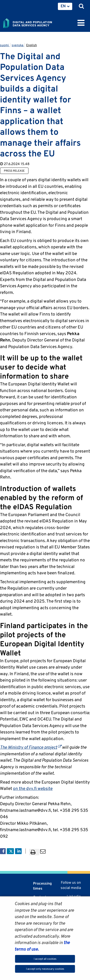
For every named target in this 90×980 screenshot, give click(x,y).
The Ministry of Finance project (31, 747)
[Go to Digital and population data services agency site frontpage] (38, 22)
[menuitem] (65, 6)
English (32, 45)
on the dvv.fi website (33, 788)
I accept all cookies (45, 959)
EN (63, 6)
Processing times (42, 886)
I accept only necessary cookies (45, 969)
